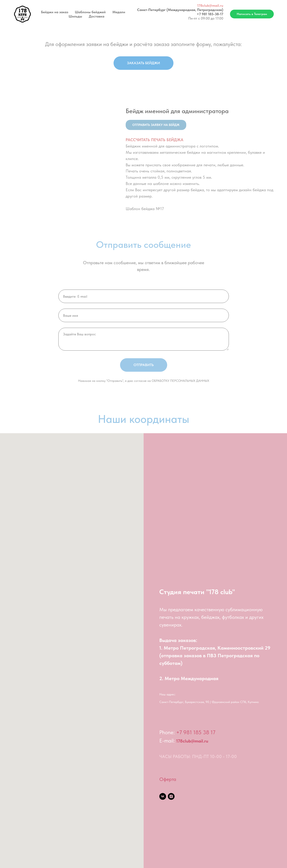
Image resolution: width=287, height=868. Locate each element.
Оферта (168, 779)
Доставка (97, 16)
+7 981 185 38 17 (196, 732)
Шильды (75, 16)
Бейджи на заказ (55, 12)
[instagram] (171, 796)
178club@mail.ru (210, 5)
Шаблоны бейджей (90, 12)
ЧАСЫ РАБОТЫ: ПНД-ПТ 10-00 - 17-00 (198, 756)
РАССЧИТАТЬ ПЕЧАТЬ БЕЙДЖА (154, 140)
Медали (119, 12)
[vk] (163, 796)
